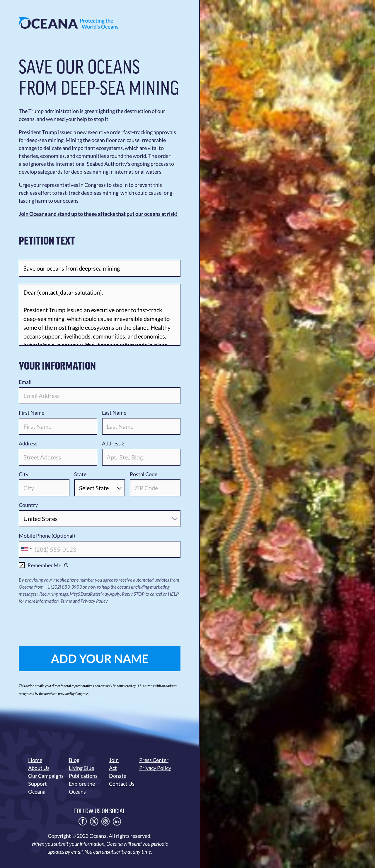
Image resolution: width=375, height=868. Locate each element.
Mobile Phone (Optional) (47, 536)
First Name (31, 413)
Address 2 (113, 443)
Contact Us (122, 784)
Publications (83, 776)
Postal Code (144, 474)
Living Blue (81, 768)
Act (113, 768)
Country (28, 505)
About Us (39, 768)
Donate (118, 776)
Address (28, 443)
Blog (74, 760)
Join (114, 760)
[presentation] (63, 621)
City (24, 474)
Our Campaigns (46, 776)
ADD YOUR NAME (100, 659)
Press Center (154, 760)
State (80, 474)
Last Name (114, 413)
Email (25, 382)
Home (35, 760)
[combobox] (26, 549)
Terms (66, 601)
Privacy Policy (94, 601)
